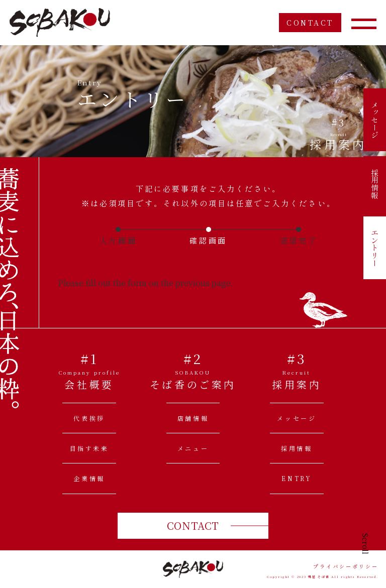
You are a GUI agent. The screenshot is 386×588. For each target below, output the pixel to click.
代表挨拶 (89, 418)
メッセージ (375, 120)
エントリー (375, 248)
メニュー (193, 448)
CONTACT (310, 23)
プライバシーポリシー (346, 566)
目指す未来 (89, 448)
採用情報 (375, 184)
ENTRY (297, 478)
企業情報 (89, 478)
